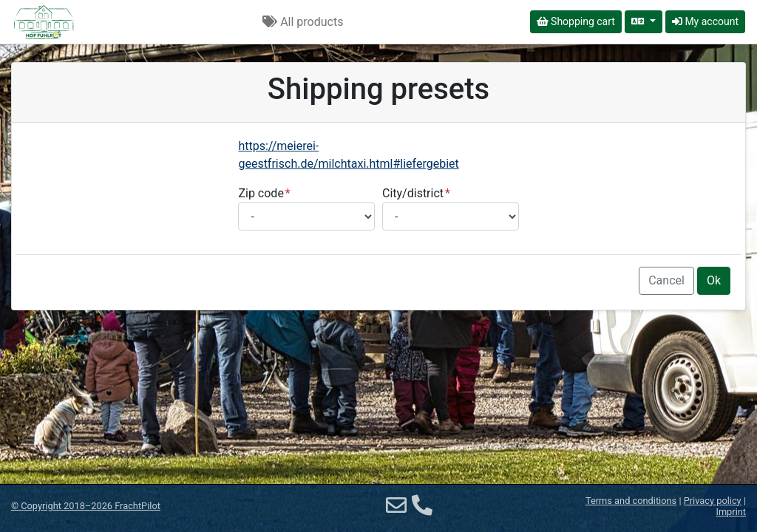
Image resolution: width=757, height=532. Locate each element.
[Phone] (422, 506)
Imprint (731, 512)
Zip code (261, 193)
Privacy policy (713, 501)
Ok (714, 280)
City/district (413, 193)
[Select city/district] (451, 216)
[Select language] (644, 22)
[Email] (396, 506)
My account (705, 21)
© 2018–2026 (86, 506)
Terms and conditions (631, 501)
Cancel (666, 280)
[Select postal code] (306, 216)
